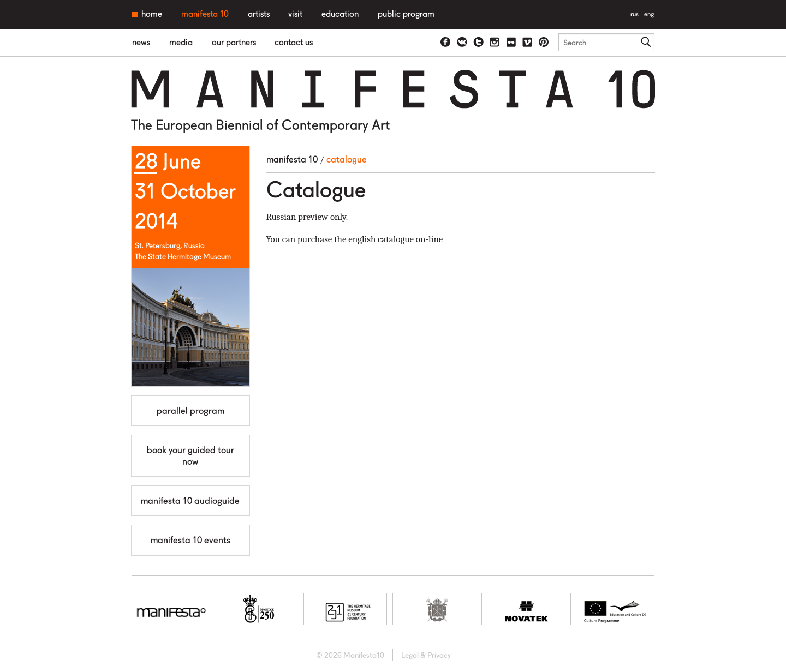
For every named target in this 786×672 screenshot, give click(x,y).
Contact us (294, 42)
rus (635, 14)
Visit (295, 14)
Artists (259, 14)
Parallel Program (190, 411)
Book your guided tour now (190, 455)
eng (649, 14)
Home (152, 14)
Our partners (234, 42)
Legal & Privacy (426, 655)
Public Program (406, 14)
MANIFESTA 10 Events (190, 540)
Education (340, 14)
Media (181, 42)
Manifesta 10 (205, 14)
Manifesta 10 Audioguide (190, 501)
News (141, 42)
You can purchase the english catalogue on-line (355, 239)
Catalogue (347, 159)
